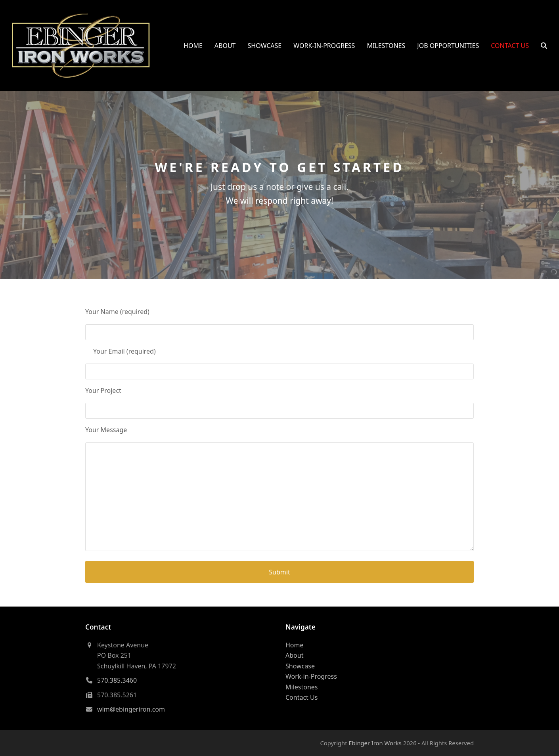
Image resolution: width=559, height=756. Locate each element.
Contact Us (302, 697)
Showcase (300, 666)
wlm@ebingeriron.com (131, 709)
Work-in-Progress (311, 676)
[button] (544, 46)
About (294, 655)
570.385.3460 (117, 680)
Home (295, 645)
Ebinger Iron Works (375, 743)
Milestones (302, 687)
